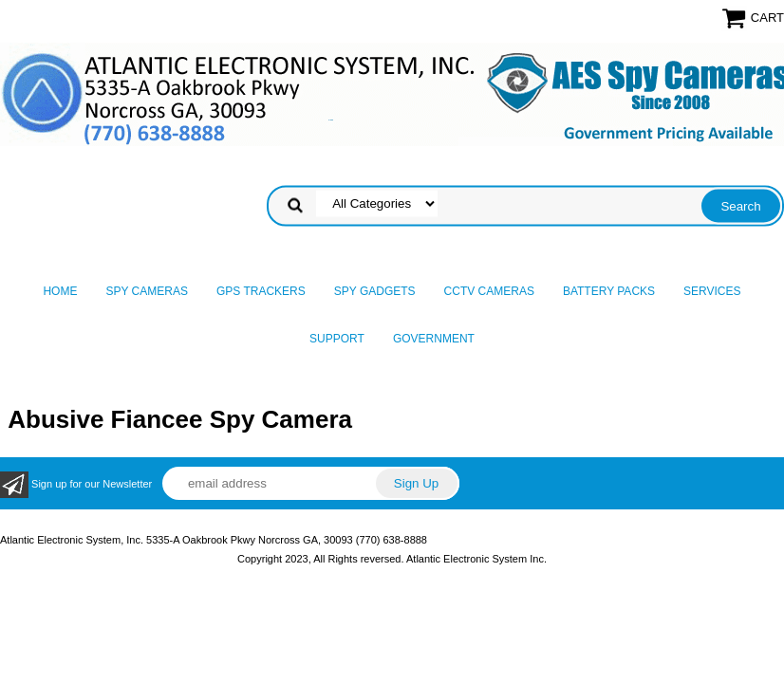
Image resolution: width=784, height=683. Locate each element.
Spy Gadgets (375, 291)
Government (434, 339)
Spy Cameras (146, 291)
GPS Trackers (261, 291)
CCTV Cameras (489, 291)
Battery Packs (609, 291)
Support (337, 339)
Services (712, 291)
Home (60, 291)
